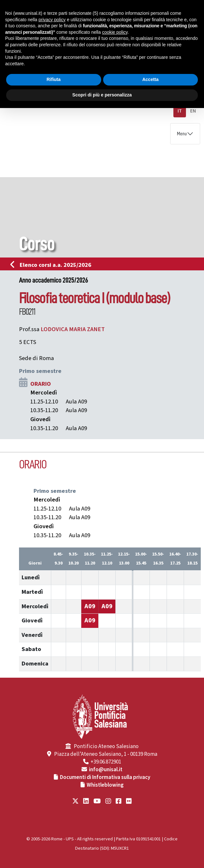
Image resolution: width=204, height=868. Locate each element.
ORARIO (41, 384)
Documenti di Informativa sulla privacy (105, 777)
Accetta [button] (150, 79)
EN (193, 111)
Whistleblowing (105, 785)
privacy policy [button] (52, 20)
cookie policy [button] (115, 32)
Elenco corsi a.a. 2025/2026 (53, 265)
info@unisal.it (106, 770)
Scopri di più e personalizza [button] (102, 95)
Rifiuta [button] (53, 79)
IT (180, 111)
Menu (182, 134)
